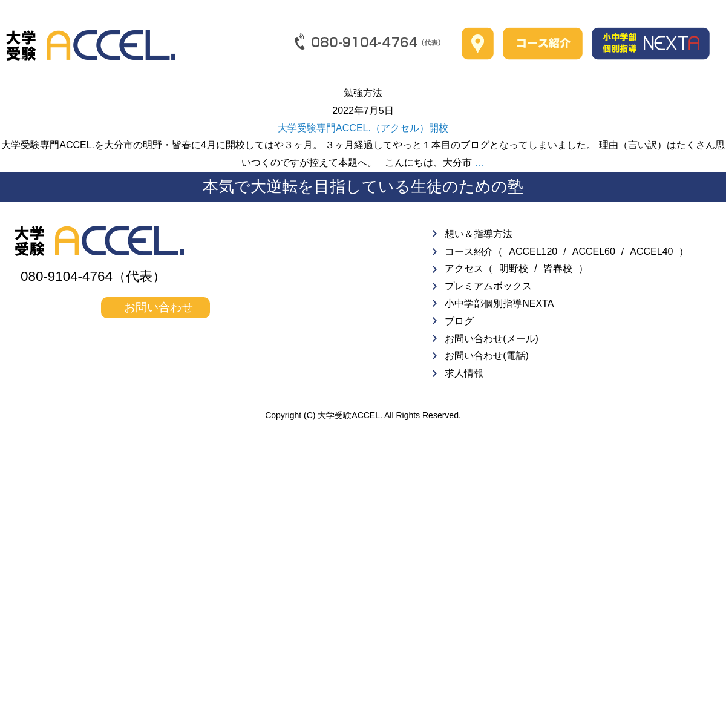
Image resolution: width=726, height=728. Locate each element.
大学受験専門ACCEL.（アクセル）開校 (363, 128)
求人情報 (464, 373)
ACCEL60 (594, 251)
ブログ (459, 321)
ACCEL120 (533, 251)
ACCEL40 (651, 251)
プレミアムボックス (488, 286)
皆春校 (558, 268)
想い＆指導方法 (479, 234)
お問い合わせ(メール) (492, 339)
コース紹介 (469, 251)
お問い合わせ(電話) (487, 356)
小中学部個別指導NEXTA (499, 303)
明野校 (514, 268)
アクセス (464, 268)
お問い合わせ (159, 307)
